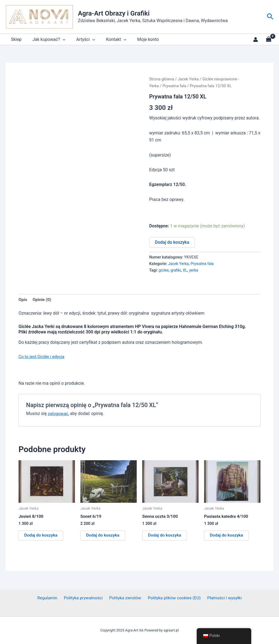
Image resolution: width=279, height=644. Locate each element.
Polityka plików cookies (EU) (173, 598)
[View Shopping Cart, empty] (269, 40)
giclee (164, 270)
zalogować (58, 413)
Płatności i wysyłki (222, 598)
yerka (195, 270)
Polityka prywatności (84, 598)
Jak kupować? (46, 39)
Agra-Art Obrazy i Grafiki (114, 13)
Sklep (15, 39)
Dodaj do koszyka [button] (41, 536)
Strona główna (162, 79)
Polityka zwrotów (125, 598)
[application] (59, 39)
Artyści (80, 39)
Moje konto (138, 39)
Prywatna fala (175, 86)
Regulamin (49, 598)
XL (186, 270)
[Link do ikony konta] (256, 40)
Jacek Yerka (189, 79)
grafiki (176, 270)
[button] (270, 17)
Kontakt (109, 39)
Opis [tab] (23, 300)
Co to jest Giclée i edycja (42, 357)
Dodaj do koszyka (172, 242)
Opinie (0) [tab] (42, 300)
